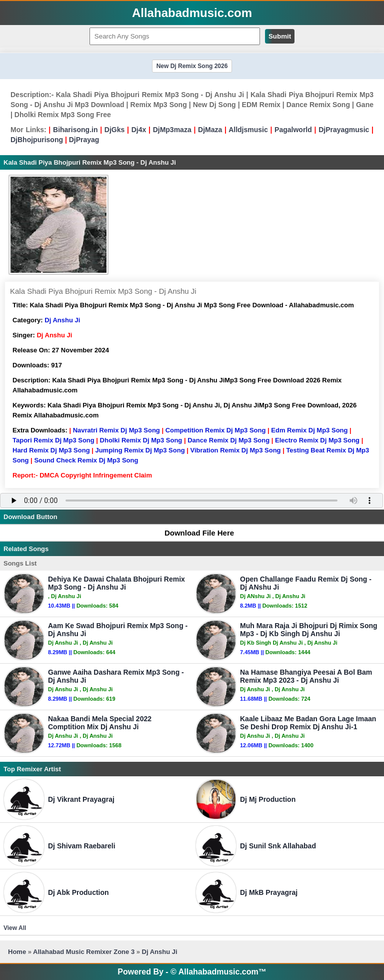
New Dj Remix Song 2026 (192, 66)
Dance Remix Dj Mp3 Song (228, 440)
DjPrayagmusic (344, 130)
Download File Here (194, 533)
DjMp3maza (172, 130)
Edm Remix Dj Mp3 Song (309, 430)
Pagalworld (293, 130)
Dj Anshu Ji (62, 320)
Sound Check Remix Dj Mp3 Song (86, 460)
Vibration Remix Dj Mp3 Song (235, 450)
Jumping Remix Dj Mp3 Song (140, 450)
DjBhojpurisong (37, 140)
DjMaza (210, 130)
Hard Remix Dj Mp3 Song (51, 450)
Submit (280, 36)
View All (15, 928)
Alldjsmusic (248, 130)
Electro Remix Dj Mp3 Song (317, 440)
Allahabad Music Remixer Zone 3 (84, 952)
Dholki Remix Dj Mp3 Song (141, 440)
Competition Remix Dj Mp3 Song (216, 430)
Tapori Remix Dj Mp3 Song (53, 440)
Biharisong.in (75, 130)
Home (17, 952)
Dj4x (139, 130)
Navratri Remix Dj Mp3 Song (116, 430)
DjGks (114, 130)
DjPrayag (84, 140)
